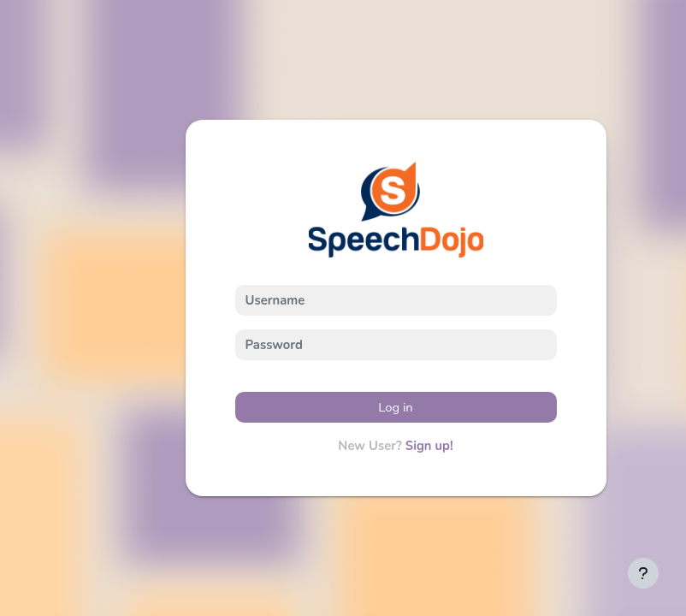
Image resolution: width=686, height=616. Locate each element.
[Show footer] (643, 573)
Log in (396, 407)
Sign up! (429, 446)
